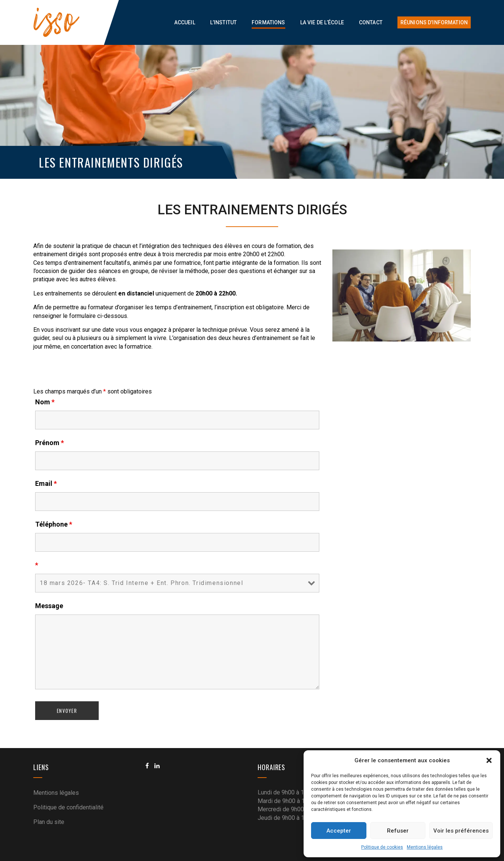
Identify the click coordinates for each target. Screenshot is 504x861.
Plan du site (49, 822)
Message (49, 606)
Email (46, 484)
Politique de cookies (382, 847)
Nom (45, 402)
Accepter (339, 831)
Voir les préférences (461, 831)
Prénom (50, 443)
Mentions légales (425, 847)
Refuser (398, 831)
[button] (489, 760)
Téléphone (54, 524)
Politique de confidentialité (68, 807)
